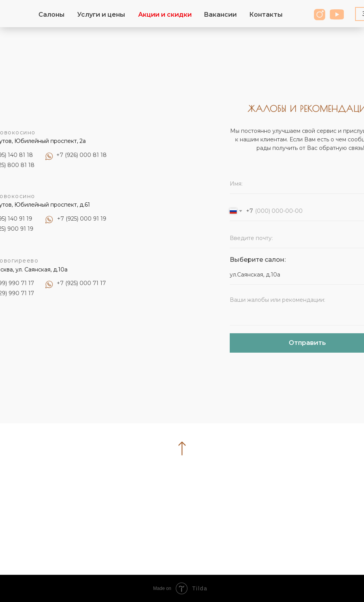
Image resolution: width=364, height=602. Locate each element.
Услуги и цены (101, 15)
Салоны (51, 15)
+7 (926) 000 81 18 (81, 155)
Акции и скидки (165, 15)
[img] (337, 15)
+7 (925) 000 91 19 (82, 219)
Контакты (266, 15)
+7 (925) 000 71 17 (81, 283)
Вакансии (220, 15)
